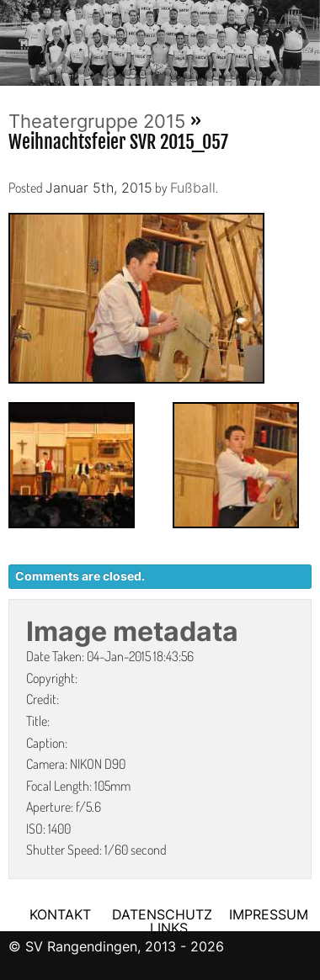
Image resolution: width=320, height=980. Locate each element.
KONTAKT (60, 914)
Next (307, 38)
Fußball (193, 188)
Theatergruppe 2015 (97, 121)
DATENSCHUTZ (162, 914)
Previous (13, 38)
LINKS (169, 928)
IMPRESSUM (269, 914)
